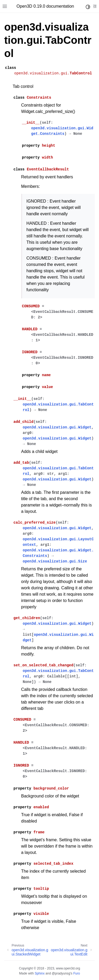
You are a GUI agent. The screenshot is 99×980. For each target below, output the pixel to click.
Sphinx (39, 973)
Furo (77, 973)
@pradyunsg (61, 973)
